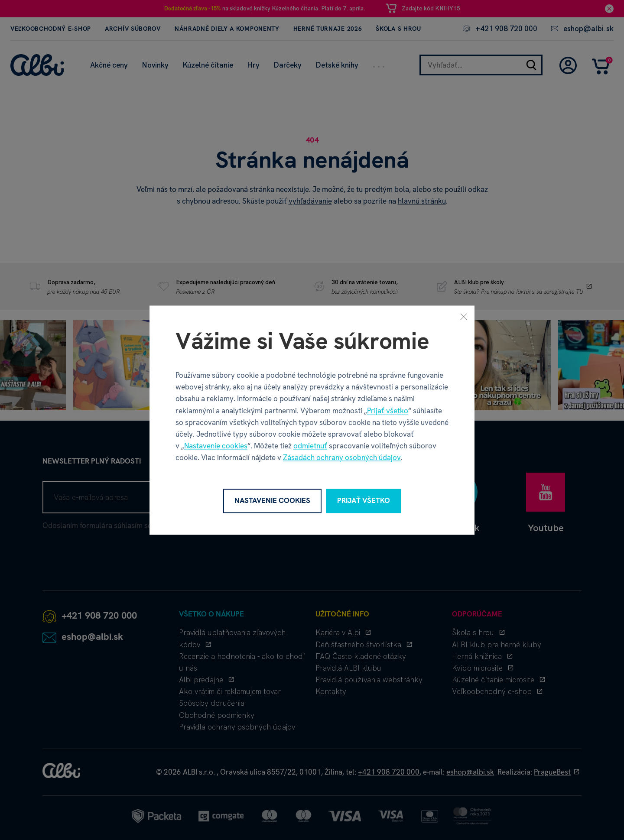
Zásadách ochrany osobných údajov (342, 458)
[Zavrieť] (464, 316)
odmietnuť (310, 446)
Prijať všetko (388, 411)
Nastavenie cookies (216, 446)
